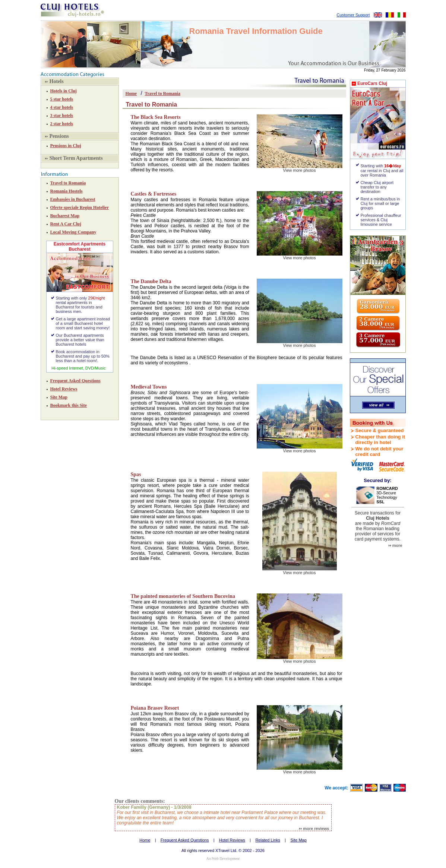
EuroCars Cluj (372, 83)
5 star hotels (62, 99)
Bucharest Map (65, 216)
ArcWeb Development (223, 859)
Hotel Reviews (64, 389)
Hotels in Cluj (64, 91)
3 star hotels (62, 115)
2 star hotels (62, 124)
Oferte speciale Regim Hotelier (80, 208)
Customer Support (353, 15)
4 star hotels (62, 107)
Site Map (59, 397)
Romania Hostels (67, 191)
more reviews (314, 829)
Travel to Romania (68, 183)
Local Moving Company (73, 232)
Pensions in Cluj (66, 146)
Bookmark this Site (69, 405)
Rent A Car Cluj (66, 224)
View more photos (300, 170)
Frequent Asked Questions (75, 381)
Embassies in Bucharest (73, 199)
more (396, 545)
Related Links (268, 840)
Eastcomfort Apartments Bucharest (80, 247)
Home (131, 94)
